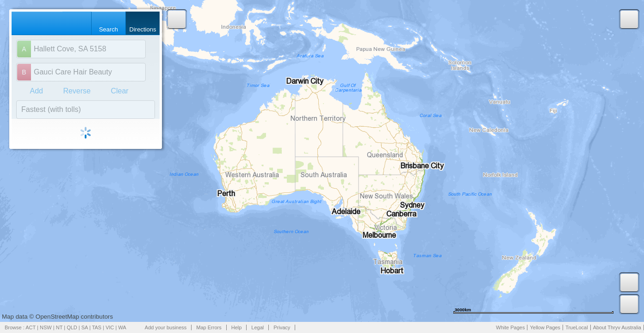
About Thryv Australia (617, 327)
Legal (257, 327)
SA (85, 327)
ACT (31, 327)
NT (59, 327)
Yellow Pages (545, 327)
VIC (110, 327)
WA (122, 327)
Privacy (282, 327)
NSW (46, 327)
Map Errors (209, 327)
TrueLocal (577, 327)
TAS (97, 327)
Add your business (166, 327)
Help (237, 327)
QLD (72, 327)
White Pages (510, 327)
